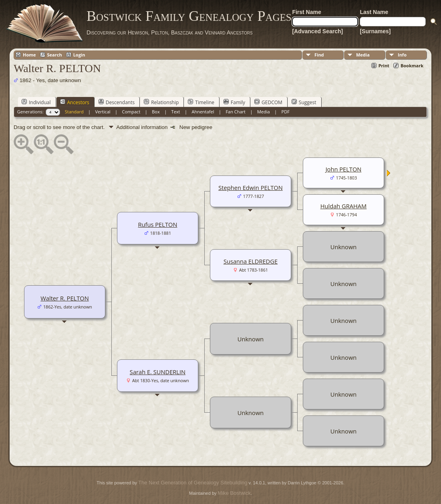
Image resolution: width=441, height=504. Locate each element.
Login (79, 55)
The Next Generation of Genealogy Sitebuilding (193, 483)
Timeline (201, 102)
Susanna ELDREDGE (251, 261)
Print (384, 66)
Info (402, 55)
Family (234, 102)
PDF (286, 112)
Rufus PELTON (158, 224)
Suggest (304, 102)
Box (156, 112)
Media (363, 55)
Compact (131, 112)
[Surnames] (375, 31)
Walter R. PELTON (64, 298)
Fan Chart (236, 112)
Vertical (103, 112)
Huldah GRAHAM (344, 206)
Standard (74, 112)
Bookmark (412, 66)
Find (319, 55)
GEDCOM (268, 102)
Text (176, 112)
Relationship (161, 102)
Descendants (117, 102)
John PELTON (344, 169)
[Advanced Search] (317, 31)
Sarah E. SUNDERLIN (158, 372)
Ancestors (75, 102)
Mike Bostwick (234, 493)
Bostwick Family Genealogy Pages (189, 16)
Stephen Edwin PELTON (251, 187)
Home (29, 55)
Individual (36, 102)
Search (55, 55)
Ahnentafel (203, 112)
